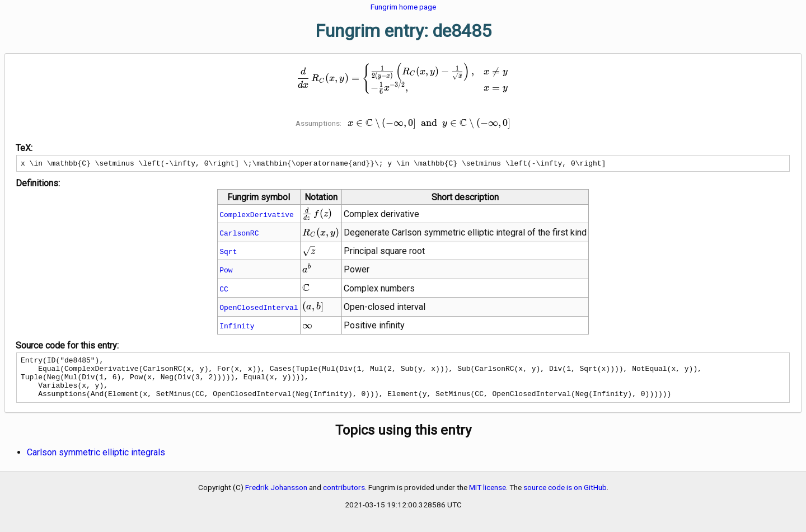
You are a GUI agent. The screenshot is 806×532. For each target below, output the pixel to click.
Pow (226, 271)
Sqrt (228, 253)
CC (224, 290)
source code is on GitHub (565, 497)
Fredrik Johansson (276, 497)
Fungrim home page (403, 7)
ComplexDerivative (257, 216)
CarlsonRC (239, 234)
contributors (344, 497)
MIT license (488, 497)
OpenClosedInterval (259, 309)
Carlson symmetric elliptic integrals (96, 462)
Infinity (237, 327)
